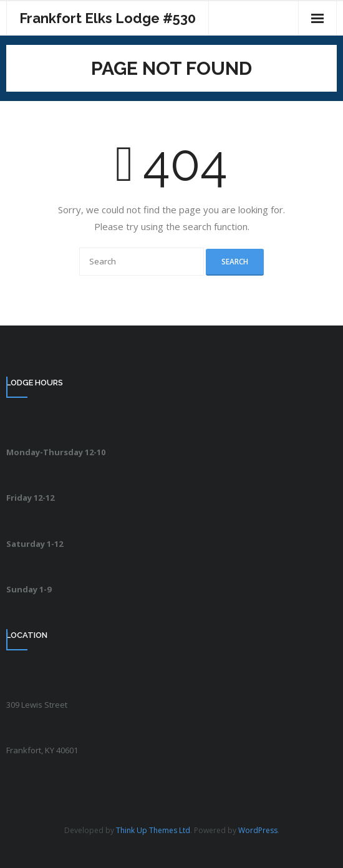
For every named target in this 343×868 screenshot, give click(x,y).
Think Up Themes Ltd (153, 830)
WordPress (258, 830)
